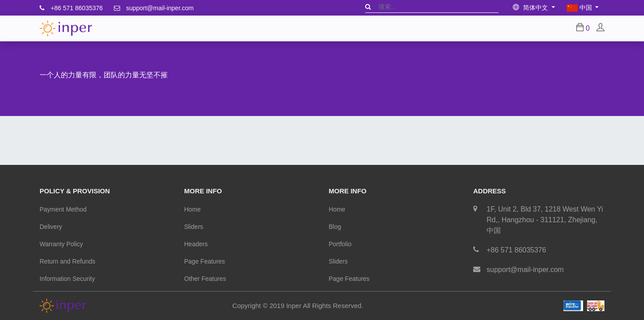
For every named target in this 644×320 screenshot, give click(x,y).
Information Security (67, 279)
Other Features (205, 279)
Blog (335, 227)
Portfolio (340, 244)
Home (192, 209)
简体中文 (531, 8)
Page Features (205, 261)
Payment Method (63, 209)
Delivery (51, 227)
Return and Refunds (67, 261)
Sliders (194, 227)
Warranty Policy (61, 244)
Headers (196, 244)
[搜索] (368, 7)
